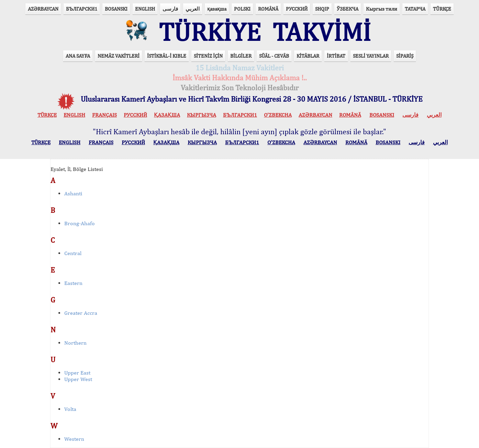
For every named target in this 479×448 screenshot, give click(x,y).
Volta (70, 409)
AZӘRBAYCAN (43, 9)
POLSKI (242, 9)
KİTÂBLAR (308, 56)
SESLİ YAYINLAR (371, 56)
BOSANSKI (116, 9)
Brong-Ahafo (80, 223)
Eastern (73, 283)
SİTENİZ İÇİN (208, 56)
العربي (193, 9)
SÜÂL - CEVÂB (274, 56)
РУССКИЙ (297, 9)
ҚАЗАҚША (167, 115)
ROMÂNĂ (268, 9)
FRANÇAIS (104, 115)
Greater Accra (81, 313)
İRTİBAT (336, 56)
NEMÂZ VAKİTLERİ (119, 56)
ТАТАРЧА (415, 9)
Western (74, 439)
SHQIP (322, 9)
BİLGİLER (241, 56)
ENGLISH (145, 9)
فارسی (170, 9)
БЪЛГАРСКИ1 (82, 9)
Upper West (78, 379)
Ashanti (73, 193)
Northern (75, 343)
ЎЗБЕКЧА (348, 9)
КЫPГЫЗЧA (202, 115)
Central (73, 253)
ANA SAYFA (78, 56)
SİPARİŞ (405, 56)
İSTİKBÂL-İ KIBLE (167, 56)
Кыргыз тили (382, 9)
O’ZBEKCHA (278, 115)
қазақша (217, 9)
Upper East (77, 373)
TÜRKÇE (442, 9)
